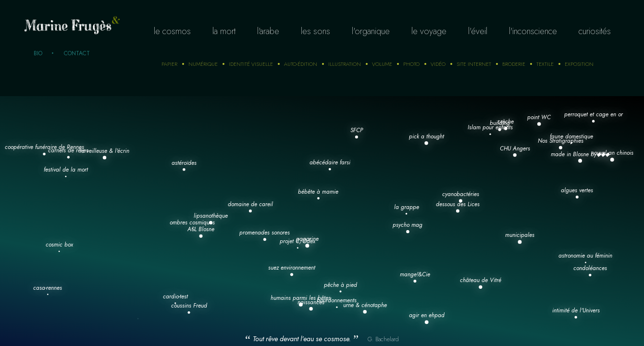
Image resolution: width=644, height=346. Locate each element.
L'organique (371, 31)
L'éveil (478, 31)
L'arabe (268, 31)
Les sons (316, 31)
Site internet (474, 64)
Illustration (345, 64)
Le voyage (429, 31)
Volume (382, 64)
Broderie (514, 64)
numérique (203, 64)
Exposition (579, 64)
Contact (77, 53)
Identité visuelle (251, 64)
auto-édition (301, 64)
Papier (169, 64)
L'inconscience (533, 31)
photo (411, 64)
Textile (545, 64)
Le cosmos (172, 31)
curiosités (595, 31)
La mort (224, 31)
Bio (38, 53)
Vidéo (438, 64)
